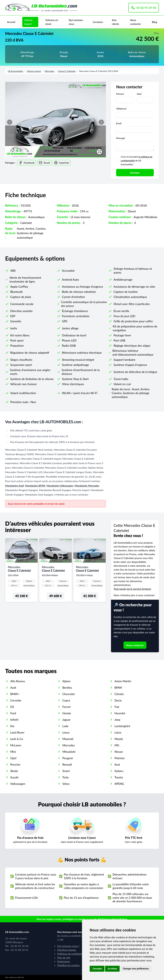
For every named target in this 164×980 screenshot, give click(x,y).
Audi (13, 688)
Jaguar (66, 720)
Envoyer (135, 173)
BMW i (15, 694)
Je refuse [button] (112, 969)
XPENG (119, 784)
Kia (12, 726)
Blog (154, 22)
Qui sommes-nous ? (68, 946)
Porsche (15, 764)
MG (117, 745)
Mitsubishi (69, 752)
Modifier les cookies (68, 965)
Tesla (65, 777)
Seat (117, 764)
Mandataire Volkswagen (60, 486)
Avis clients (115, 22)
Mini (13, 752)
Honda (67, 713)
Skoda (14, 771)
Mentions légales (67, 950)
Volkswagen (18, 784)
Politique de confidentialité (72, 954)
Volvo (66, 784)
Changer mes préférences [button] (136, 969)
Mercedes (49, 71)
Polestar (120, 758)
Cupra (66, 700)
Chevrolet (68, 694)
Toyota (119, 777)
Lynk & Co (17, 739)
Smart (66, 771)
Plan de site (64, 957)
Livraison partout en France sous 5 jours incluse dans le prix (36, 876)
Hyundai (120, 713)
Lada (65, 726)
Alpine (66, 681)
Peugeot (68, 758)
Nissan (119, 752)
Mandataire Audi (14, 486)
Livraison (98, 22)
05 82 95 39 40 (144, 8)
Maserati (68, 739)
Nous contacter (136, 22)
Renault (67, 764)
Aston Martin (123, 681)
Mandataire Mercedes (87, 486)
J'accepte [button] (97, 969)
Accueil (11, 22)
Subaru (119, 771)
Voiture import (28, 22)
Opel (13, 758)
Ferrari (66, 707)
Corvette (16, 700)
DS (12, 707)
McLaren (16, 745)
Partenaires (64, 961)
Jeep (117, 720)
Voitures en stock (52, 22)
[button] (101, 122)
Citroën (119, 694)
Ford (13, 713)
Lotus (118, 732)
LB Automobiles (15, 71)
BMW (118, 688)
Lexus (66, 732)
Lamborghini (122, 726)
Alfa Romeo (18, 681)
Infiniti (14, 720)
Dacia (118, 700)
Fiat (117, 707)
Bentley (67, 688)
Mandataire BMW (35, 486)
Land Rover (17, 732)
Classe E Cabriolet (67, 71)
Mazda (119, 739)
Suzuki (14, 777)
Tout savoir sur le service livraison (132, 589)
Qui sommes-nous (76, 22)
